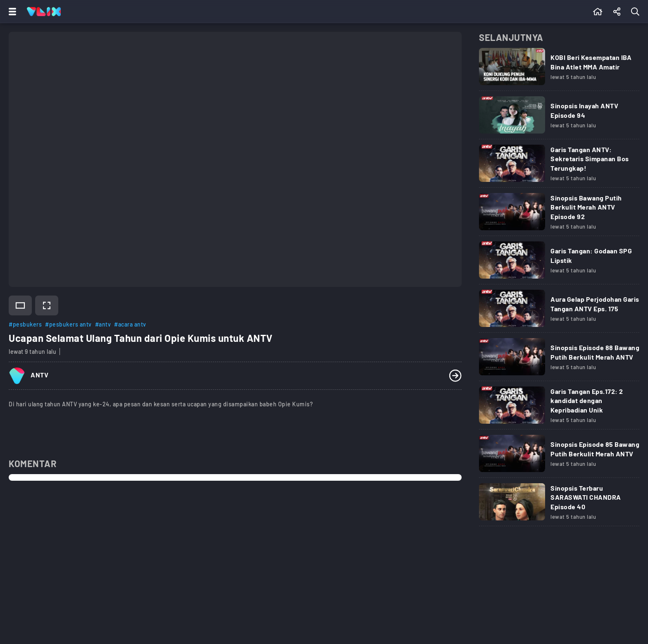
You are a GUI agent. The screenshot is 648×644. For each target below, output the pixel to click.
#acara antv (130, 324)
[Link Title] (559, 69)
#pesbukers (25, 324)
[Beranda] (598, 12)
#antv (103, 324)
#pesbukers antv (68, 324)
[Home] (44, 12)
